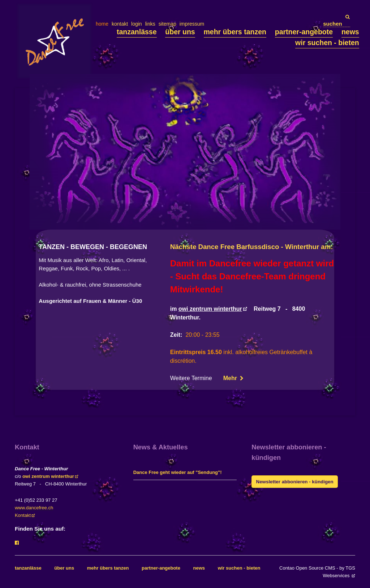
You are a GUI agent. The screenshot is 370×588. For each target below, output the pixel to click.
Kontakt (23, 515)
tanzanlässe (137, 32)
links (150, 24)
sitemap (167, 24)
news (350, 32)
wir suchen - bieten (327, 43)
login (137, 24)
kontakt (120, 24)
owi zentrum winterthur (210, 309)
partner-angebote (304, 32)
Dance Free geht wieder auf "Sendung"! (178, 472)
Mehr (231, 378)
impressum (192, 24)
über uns (180, 32)
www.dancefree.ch (34, 508)
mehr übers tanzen (235, 32)
